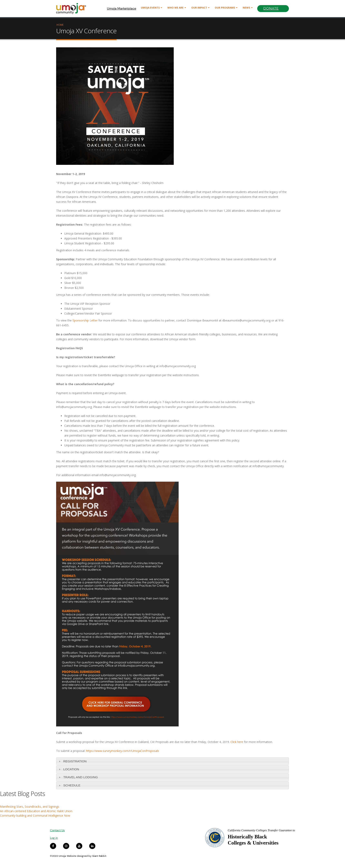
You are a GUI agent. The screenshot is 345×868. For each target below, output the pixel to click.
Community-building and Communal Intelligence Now (35, 815)
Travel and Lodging (81, 777)
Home (60, 25)
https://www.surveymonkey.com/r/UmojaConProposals (122, 751)
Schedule (72, 785)
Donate (271, 8)
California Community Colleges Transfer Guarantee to (261, 830)
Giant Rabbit (99, 856)
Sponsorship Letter (85, 320)
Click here (237, 742)
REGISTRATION (75, 761)
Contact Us (57, 830)
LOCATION (71, 769)
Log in (54, 838)
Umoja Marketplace (122, 8)
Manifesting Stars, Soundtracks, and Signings (30, 806)
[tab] (172, 761)
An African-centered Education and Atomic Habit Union (36, 811)
